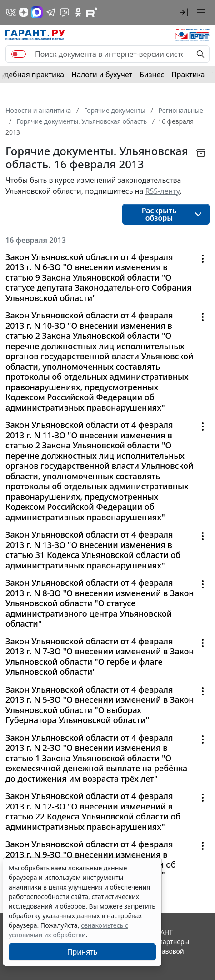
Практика (188, 75)
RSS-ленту (163, 191)
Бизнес (152, 75)
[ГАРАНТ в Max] (37, 12)
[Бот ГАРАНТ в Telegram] (65, 12)
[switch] (19, 54)
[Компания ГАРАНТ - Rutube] (92, 12)
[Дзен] (24, 12)
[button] (184, 12)
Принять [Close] (82, 952)
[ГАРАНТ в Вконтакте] (11, 12)
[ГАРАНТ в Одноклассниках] (78, 12)
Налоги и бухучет (102, 75)
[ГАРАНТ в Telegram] (51, 12)
